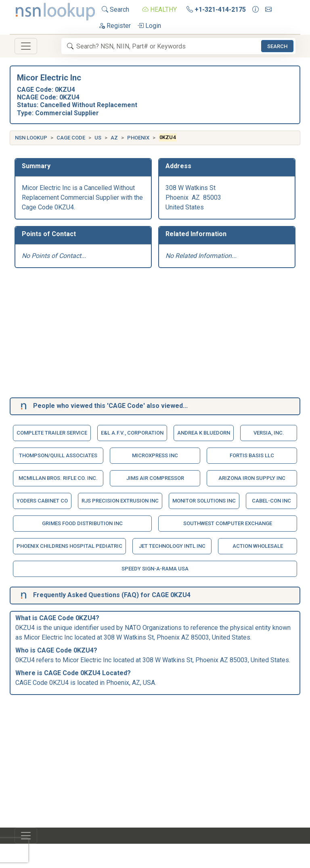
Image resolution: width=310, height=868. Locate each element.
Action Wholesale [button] (258, 546)
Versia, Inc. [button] (269, 433)
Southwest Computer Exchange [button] (228, 523)
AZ (114, 138)
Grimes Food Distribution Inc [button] (82, 523)
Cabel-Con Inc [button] (271, 501)
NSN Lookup (31, 138)
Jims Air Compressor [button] (155, 478)
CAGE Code (71, 138)
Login (149, 26)
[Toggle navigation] (26, 46)
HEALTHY (159, 10)
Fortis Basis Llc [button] (252, 455)
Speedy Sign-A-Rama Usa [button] (155, 569)
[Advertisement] (155, 334)
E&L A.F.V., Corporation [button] (132, 433)
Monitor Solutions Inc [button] (204, 501)
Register (115, 26)
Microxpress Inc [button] (155, 455)
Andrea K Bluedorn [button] (204, 433)
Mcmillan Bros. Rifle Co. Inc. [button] (58, 478)
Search (115, 10)
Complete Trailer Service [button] (52, 433)
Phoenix (138, 138)
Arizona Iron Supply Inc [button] (252, 478)
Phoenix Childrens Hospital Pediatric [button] (69, 546)
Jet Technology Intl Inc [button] (172, 546)
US (98, 138)
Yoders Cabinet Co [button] (42, 501)
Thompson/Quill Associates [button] (58, 455)
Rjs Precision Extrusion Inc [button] (120, 501)
